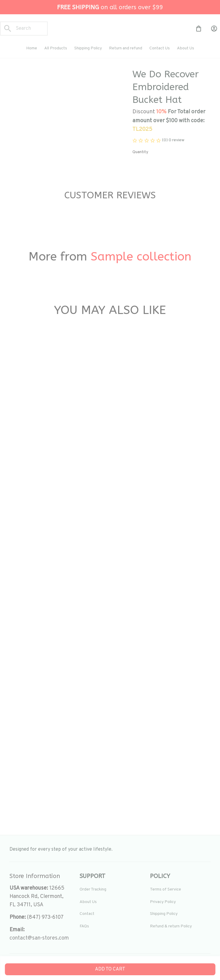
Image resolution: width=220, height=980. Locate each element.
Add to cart (110, 969)
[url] (39, 938)
